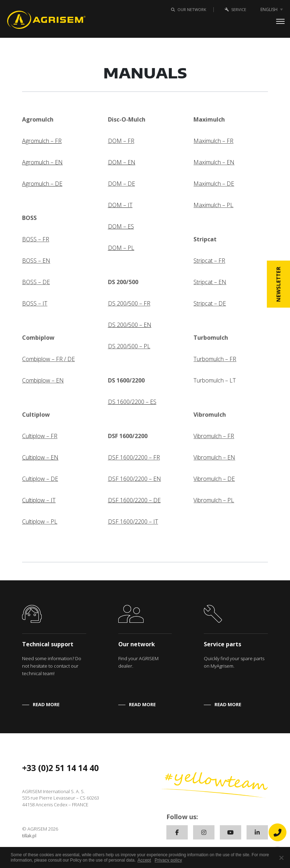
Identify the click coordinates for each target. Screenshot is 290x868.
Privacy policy (168, 860)
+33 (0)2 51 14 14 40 (60, 768)
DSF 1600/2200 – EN (134, 479)
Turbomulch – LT (215, 380)
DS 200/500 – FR (129, 303)
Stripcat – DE (210, 303)
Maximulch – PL (213, 205)
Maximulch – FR (213, 141)
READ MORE (46, 704)
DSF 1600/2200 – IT (133, 522)
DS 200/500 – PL (129, 346)
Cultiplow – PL (40, 522)
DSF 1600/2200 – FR (134, 457)
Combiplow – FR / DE (48, 359)
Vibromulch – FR (214, 436)
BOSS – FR (36, 239)
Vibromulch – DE (214, 479)
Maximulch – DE (214, 184)
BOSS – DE (36, 282)
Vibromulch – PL (214, 500)
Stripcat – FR (209, 261)
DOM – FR (121, 141)
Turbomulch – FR (215, 359)
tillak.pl (29, 836)
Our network (187, 9)
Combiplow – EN (43, 380)
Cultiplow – (36, 436)
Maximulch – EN (214, 162)
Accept (144, 860)
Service (234, 9)
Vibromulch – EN (214, 457)
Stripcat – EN (210, 282)
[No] (281, 858)
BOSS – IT (35, 303)
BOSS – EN (36, 261)
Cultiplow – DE (40, 479)
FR (54, 436)
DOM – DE (121, 184)
